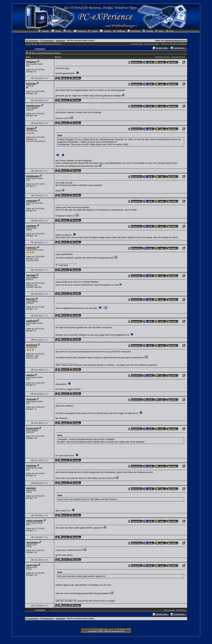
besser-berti (32, 428)
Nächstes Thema (178, 57)
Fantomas (31, 248)
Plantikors (32, 62)
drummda (31, 399)
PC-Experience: (47, 40)
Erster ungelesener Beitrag (50, 44)
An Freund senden (152, 44)
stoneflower (32, 542)
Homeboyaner (34, 106)
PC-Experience (32, 40)
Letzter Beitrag (32, 44)
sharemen (31, 466)
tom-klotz (31, 275)
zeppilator (31, 226)
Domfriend (32, 345)
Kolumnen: (61, 40)
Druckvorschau (137, 44)
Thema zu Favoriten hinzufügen (174, 44)
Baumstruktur (170, 610)
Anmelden (170, 40)
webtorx (30, 375)
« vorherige (39, 49)
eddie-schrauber (35, 521)
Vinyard (30, 128)
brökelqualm (33, 176)
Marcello (31, 299)
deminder (31, 488)
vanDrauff (31, 321)
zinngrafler (32, 201)
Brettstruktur (182, 610)
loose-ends (32, 565)
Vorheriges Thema (162, 57)
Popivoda (31, 84)
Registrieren (181, 40)
